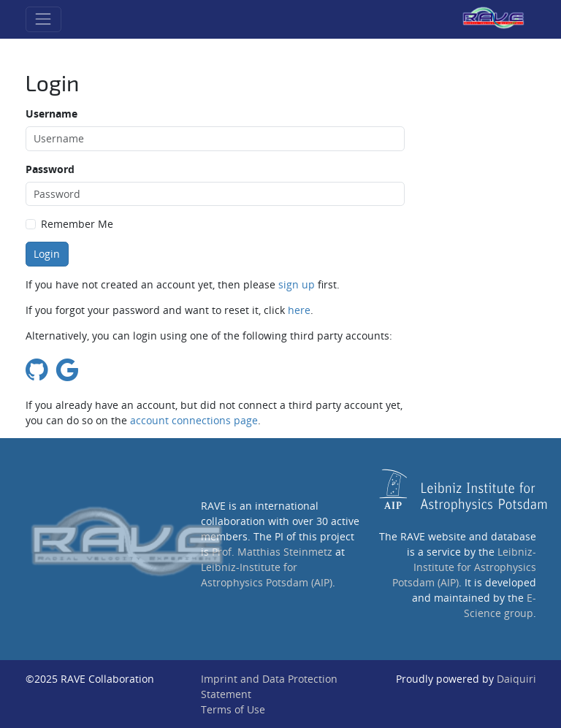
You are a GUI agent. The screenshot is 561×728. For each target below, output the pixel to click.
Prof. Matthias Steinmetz (272, 552)
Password (50, 169)
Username (51, 114)
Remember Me (77, 224)
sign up (297, 284)
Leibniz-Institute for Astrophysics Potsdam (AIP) (464, 567)
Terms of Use (233, 709)
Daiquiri (516, 679)
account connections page (194, 420)
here (299, 310)
